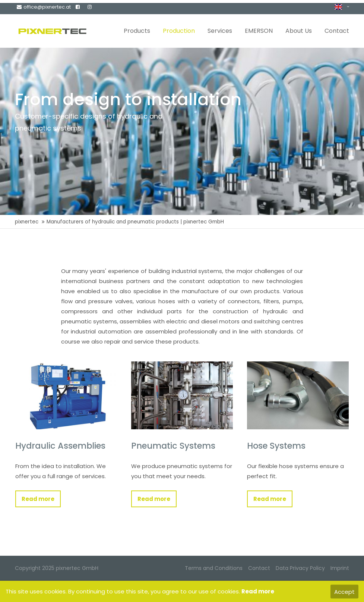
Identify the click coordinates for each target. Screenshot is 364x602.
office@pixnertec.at (44, 7)
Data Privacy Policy (300, 568)
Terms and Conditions (214, 568)
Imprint (340, 568)
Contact (259, 568)
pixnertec (27, 222)
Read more (38, 499)
